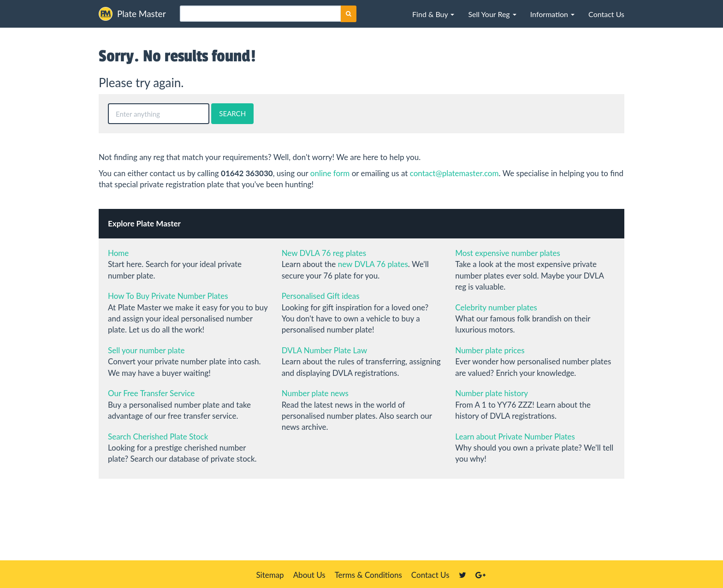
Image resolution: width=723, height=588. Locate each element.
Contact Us (430, 575)
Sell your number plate (146, 350)
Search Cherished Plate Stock (158, 437)
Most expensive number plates (508, 253)
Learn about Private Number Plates (515, 437)
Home (118, 253)
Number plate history (492, 393)
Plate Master (132, 14)
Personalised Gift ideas (321, 296)
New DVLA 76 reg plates (324, 253)
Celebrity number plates (496, 307)
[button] (433, 14)
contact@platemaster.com (454, 173)
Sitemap (270, 575)
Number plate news (315, 393)
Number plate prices (490, 350)
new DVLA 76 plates (373, 264)
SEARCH (232, 113)
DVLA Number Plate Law (324, 350)
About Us (309, 575)
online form (330, 173)
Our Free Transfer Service (151, 393)
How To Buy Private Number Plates (168, 296)
